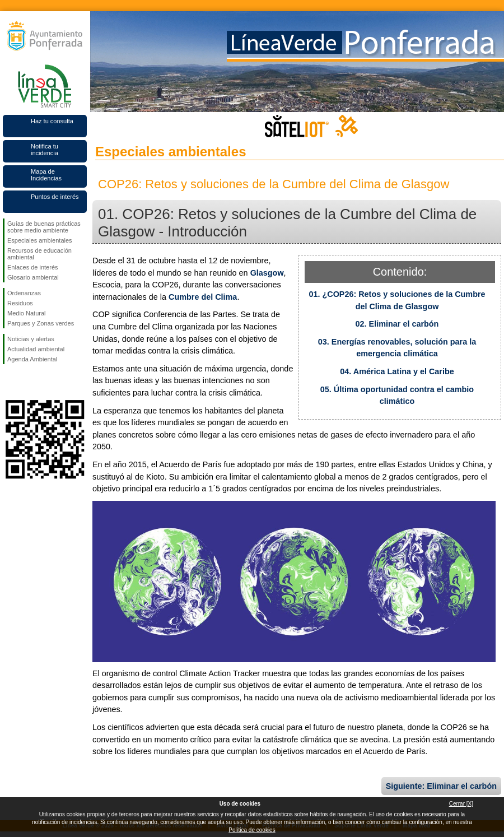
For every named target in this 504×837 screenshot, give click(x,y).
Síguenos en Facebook (10, 382)
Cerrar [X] (461, 804)
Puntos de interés (55, 197)
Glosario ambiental (33, 277)
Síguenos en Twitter (28, 382)
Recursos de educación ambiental (39, 254)
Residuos (20, 303)
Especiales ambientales (40, 240)
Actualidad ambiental (36, 349)
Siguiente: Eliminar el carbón (441, 786)
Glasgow (267, 273)
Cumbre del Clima (203, 297)
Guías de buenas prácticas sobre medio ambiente (44, 227)
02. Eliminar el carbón (397, 324)
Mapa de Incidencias (46, 175)
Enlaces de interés (33, 267)
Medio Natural (26, 313)
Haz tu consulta (52, 121)
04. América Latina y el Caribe (397, 371)
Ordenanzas (24, 293)
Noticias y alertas (31, 339)
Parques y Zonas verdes (41, 323)
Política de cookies (252, 830)
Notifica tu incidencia (45, 150)
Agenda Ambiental (32, 359)
